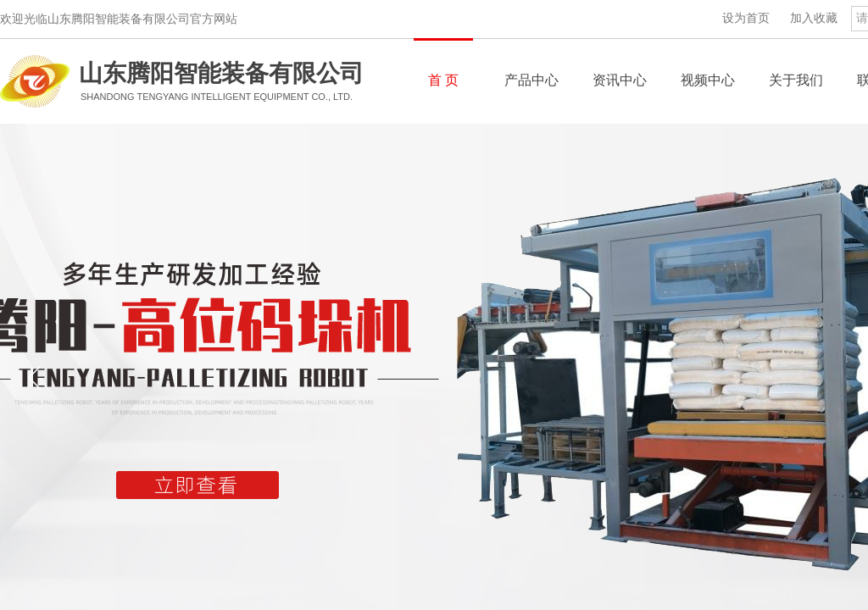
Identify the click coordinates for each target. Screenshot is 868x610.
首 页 (443, 80)
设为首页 (746, 18)
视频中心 (708, 80)
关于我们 (796, 80)
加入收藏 (814, 18)
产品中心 (531, 80)
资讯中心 (620, 80)
